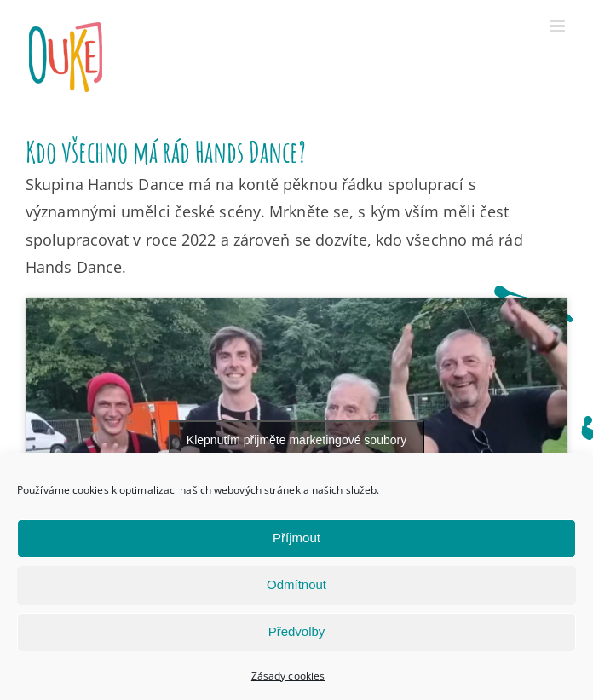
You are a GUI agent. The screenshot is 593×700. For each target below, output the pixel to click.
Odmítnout (296, 584)
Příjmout (296, 538)
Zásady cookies (288, 676)
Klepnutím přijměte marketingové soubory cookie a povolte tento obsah (296, 450)
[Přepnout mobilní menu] (558, 26)
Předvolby (297, 631)
